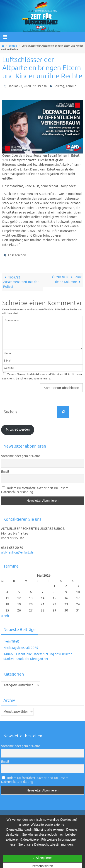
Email (5, 472)
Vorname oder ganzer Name (21, 456)
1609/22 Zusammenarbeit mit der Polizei (21, 282)
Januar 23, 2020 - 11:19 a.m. (28, 86)
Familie (71, 86)
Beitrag (13, 46)
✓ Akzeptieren (42, 858)
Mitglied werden (18, 430)
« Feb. (5, 616)
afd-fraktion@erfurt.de (17, 553)
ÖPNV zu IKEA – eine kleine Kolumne (67, 280)
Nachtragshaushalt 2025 (21, 648)
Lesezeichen (17, 255)
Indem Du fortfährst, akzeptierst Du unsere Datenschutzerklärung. (35, 490)
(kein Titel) (11, 641)
